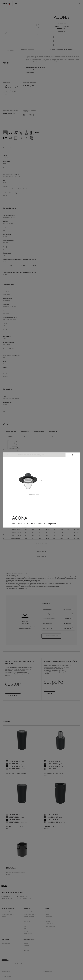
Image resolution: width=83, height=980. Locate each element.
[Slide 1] (30, 495)
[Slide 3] (37, 495)
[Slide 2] (34, 495)
